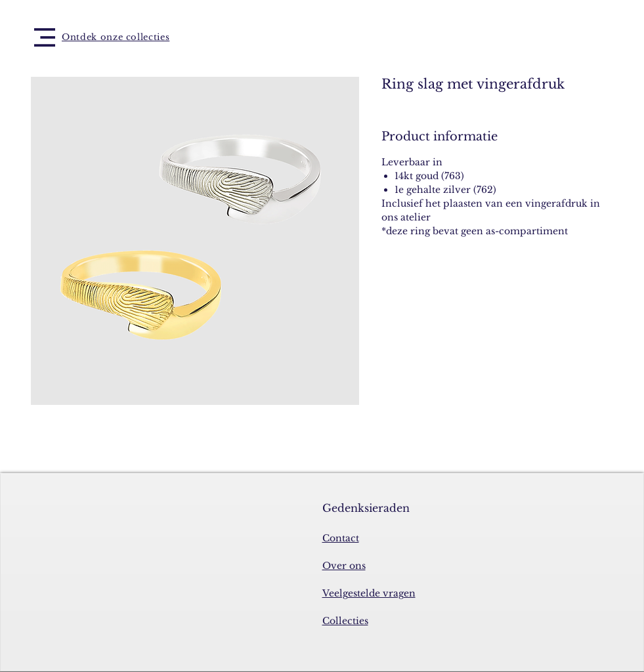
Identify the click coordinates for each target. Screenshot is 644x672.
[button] (45, 37)
